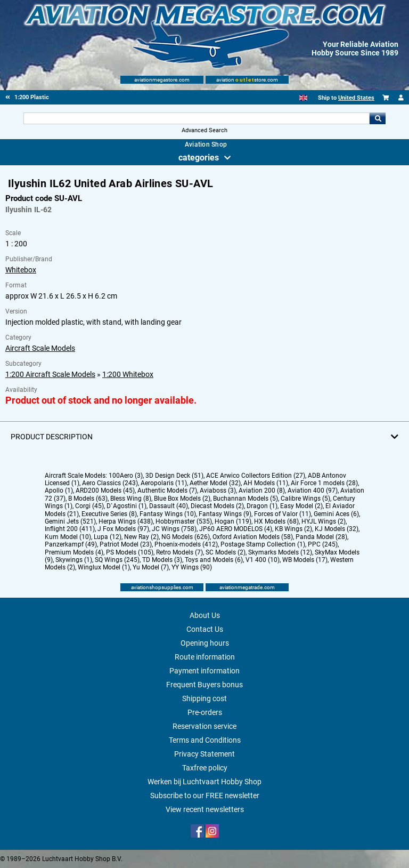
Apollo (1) (59, 491)
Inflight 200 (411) (70, 529)
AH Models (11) (266, 483)
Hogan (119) (233, 521)
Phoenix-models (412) (186, 544)
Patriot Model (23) (126, 544)
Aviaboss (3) (218, 491)
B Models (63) (88, 499)
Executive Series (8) (109, 514)
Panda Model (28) (321, 537)
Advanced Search (204, 130)
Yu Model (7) (151, 567)
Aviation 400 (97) (313, 491)
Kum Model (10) (68, 537)
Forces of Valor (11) (283, 514)
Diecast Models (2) (217, 506)
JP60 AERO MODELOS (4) (236, 529)
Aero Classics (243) (110, 483)
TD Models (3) (162, 560)
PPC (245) (323, 544)
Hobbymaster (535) (184, 521)
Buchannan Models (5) (246, 499)
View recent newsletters (205, 809)
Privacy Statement (204, 754)
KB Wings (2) (293, 529)
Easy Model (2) (301, 506)
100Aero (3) (126, 476)
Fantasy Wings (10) (168, 514)
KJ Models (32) (337, 529)
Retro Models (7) (179, 552)
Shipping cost (204, 698)
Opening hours (205, 643)
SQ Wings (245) (117, 560)
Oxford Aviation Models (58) (253, 537)
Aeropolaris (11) (164, 483)
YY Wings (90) (192, 567)
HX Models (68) (276, 521)
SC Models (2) (226, 552)
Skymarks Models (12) (280, 552)
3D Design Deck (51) (174, 476)
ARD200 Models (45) (105, 491)
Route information (205, 657)
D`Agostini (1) (126, 506)
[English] (303, 98)
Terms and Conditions (205, 740)
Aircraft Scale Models (40, 348)
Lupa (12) (108, 537)
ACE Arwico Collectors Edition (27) (256, 476)
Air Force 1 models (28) (324, 483)
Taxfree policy (205, 768)
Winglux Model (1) (104, 567)
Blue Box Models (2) (182, 499)
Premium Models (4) (74, 552)
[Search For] (196, 118)
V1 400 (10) (263, 560)
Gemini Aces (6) (336, 514)
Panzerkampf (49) (71, 544)
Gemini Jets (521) (70, 521)
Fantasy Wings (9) (225, 514)
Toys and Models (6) (214, 560)
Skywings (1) (74, 560)
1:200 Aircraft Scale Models (50, 374)
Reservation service (204, 726)
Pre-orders (205, 712)
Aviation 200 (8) (262, 491)
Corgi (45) (89, 506)
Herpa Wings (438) (126, 521)
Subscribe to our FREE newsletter (205, 795)
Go (378, 118)
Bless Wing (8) (131, 499)
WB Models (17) (305, 560)
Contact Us (205, 629)
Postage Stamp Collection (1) (263, 544)
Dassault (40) (169, 506)
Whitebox (21, 270)
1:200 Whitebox (128, 374)
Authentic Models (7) (167, 491)
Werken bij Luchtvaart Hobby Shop (204, 782)
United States (356, 98)
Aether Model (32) (215, 483)
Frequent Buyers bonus (204, 685)
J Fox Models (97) (123, 529)
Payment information (204, 671)
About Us (205, 615)
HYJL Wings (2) (324, 521)
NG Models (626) (186, 537)
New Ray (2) (141, 537)
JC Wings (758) (174, 529)
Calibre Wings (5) (305, 499)
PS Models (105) (130, 552)
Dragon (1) (262, 506)
